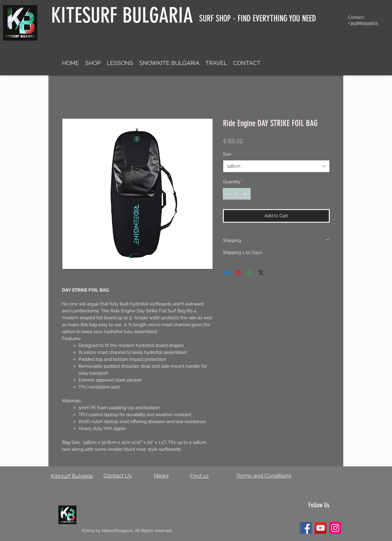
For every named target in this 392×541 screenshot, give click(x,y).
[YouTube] (321, 528)
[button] (93, 63)
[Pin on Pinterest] (238, 273)
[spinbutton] (237, 194)
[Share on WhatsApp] (250, 273)
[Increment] (246, 194)
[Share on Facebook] (227, 273)
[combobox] (276, 166)
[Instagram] (335, 528)
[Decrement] (228, 194)
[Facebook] (306, 528)
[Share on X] (261, 273)
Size (227, 154)
